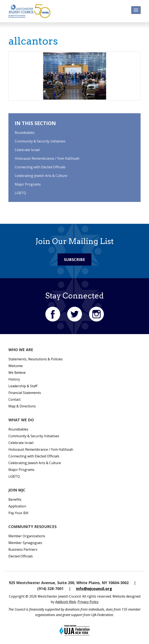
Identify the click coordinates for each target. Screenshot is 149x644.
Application (17, 506)
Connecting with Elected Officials (40, 167)
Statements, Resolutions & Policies (36, 359)
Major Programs (28, 184)
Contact (15, 399)
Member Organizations (27, 536)
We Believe (17, 373)
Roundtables (25, 133)
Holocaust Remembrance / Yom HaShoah (47, 158)
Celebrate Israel (27, 150)
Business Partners (23, 549)
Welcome (16, 366)
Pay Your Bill (18, 513)
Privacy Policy (88, 602)
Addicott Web (66, 602)
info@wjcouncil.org (94, 589)
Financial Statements (25, 393)
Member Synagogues (25, 543)
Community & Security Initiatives (40, 141)
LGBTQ (20, 193)
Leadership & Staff (23, 386)
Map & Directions (22, 406)
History (14, 379)
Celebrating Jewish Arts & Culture (41, 176)
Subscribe (74, 259)
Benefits (15, 499)
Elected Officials (21, 556)
